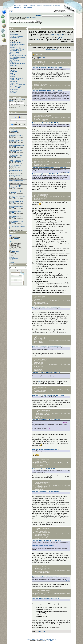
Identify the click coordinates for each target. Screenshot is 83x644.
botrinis (13, 229)
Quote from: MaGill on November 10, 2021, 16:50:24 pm (46, 373)
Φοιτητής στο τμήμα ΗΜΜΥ (41, 85)
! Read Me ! (25, 6)
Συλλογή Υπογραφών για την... (17, 161)
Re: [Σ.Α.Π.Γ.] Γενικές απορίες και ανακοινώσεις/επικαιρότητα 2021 (40, 368)
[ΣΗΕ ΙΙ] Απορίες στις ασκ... (16, 216)
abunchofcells (14, 131)
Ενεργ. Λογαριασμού (18, 36)
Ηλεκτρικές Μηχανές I (40, 117)
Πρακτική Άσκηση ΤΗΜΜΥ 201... (17, 130)
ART (13, 73)
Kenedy (12, 262)
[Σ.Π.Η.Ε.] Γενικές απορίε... (16, 166)
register (34, 17)
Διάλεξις (13, 218)
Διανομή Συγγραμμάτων (19, 55)
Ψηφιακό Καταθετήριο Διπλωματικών (17, 58)
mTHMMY (15, 65)
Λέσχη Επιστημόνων (16, 177)
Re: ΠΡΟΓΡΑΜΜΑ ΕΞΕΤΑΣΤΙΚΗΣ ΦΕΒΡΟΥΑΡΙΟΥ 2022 (40, 342)
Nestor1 (12, 260)
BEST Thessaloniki (17, 78)
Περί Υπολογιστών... (42, 593)
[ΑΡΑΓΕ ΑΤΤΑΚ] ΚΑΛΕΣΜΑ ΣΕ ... (17, 196)
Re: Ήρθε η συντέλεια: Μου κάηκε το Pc (42, 573)
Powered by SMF (31, 639)
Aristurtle (14, 72)
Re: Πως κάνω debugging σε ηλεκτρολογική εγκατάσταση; (42, 416)
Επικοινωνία (15, 38)
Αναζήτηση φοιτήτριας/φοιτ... (16, 135)
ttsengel (13, 202)
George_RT (14, 223)
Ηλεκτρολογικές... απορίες (42, 413)
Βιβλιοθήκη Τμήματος (18, 44)
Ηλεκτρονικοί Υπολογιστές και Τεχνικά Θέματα (43, 411)
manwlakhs (13, 261)
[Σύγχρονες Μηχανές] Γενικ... (16, 186)
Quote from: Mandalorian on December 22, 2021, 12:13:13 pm (48, 346)
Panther (14, 93)
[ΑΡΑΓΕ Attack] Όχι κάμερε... (16, 211)
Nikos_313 (13, 192)
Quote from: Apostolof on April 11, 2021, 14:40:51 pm (46, 598)
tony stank (14, 146)
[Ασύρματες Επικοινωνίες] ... (16, 176)
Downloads (17, 6)
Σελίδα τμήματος (17, 43)
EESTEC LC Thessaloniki (14, 81)
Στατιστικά (13, 233)
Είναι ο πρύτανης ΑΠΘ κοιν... (16, 171)
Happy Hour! (18, 7)
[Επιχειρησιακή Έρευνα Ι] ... (16, 201)
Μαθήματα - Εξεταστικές (40, 339)
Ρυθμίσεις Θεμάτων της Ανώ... (17, 221)
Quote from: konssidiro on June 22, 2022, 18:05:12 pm (46, 123)
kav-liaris (13, 187)
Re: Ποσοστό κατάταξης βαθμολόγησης (40, 87)
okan (12, 172)
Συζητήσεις (57, 6)
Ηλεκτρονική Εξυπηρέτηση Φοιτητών (17, 53)
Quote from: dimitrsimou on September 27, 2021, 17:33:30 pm (48, 395)
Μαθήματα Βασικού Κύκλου (42, 115)
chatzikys (13, 167)
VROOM (14, 91)
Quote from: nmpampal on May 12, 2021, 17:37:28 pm (46, 576)
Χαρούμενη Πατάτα (16, 162)
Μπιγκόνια (14, 157)
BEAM (13, 77)
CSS (51, 641)
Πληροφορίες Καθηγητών (15, 61)
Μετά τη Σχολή (39, 61)
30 (44, 58)
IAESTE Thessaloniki (18, 85)
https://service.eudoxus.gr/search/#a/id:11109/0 (44, 545)
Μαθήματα (32, 6)
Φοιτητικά (39, 6)
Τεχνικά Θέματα (48, 6)
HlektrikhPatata (14, 259)
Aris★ (12, 207)
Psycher (12, 257)
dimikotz (13, 182)
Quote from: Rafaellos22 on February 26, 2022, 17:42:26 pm (47, 307)
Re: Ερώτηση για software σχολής (41, 595)
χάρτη (60, 38)
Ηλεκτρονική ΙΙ (44, 389)
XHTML (48, 641)
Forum (14, 33)
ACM (13, 70)
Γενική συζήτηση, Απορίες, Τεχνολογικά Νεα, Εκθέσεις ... (43, 570)
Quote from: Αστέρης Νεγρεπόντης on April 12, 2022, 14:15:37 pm (49, 168)
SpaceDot (15, 90)
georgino (13, 136)
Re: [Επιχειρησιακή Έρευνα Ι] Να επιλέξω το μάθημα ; (41, 304)
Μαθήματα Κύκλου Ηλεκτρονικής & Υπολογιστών (40, 298)
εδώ (52, 35)
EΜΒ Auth (15, 83)
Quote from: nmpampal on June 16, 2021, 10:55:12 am (46, 420)
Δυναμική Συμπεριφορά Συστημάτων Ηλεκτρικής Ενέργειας (43, 531)
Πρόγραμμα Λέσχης (18, 49)
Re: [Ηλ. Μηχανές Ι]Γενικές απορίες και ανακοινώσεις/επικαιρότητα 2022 (42, 119)
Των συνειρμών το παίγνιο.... (16, 155)
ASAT (13, 75)
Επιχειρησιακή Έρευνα (41, 301)
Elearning (14, 46)
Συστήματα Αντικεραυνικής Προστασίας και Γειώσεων (40, 363)
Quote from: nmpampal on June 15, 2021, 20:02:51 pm (46, 491)
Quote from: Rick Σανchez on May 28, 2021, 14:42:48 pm (46, 540)
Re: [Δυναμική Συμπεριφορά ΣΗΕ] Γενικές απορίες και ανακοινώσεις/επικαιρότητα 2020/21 (43, 535)
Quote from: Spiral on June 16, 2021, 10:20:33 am (45, 469)
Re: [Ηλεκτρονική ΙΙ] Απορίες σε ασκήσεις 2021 (40, 392)
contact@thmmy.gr (51, 49)
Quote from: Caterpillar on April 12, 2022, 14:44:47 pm (46, 174)
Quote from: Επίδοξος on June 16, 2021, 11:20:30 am (46, 449)
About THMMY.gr (27, 7)
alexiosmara (14, 141)
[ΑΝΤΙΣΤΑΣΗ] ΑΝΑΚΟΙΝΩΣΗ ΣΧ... (18, 181)
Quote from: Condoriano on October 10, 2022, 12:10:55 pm (47, 91)
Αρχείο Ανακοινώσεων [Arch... (17, 191)
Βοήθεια (59, 35)
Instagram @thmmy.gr (18, 64)
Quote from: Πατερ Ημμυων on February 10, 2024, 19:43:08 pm (48, 67)
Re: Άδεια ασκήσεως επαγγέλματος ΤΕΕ (41, 64)
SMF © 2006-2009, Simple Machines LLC (46, 639)
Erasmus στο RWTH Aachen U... (17, 145)
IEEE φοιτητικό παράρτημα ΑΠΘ (15, 87)
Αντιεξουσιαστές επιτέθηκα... (16, 206)
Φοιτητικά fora (16, 47)
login (28, 17)
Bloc (44, 641)
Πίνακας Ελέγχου (15, 97)
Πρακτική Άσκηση (17, 51)
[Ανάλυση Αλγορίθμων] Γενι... (16, 140)
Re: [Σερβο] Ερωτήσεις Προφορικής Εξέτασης (41, 198)
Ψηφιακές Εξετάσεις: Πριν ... (16, 150)
